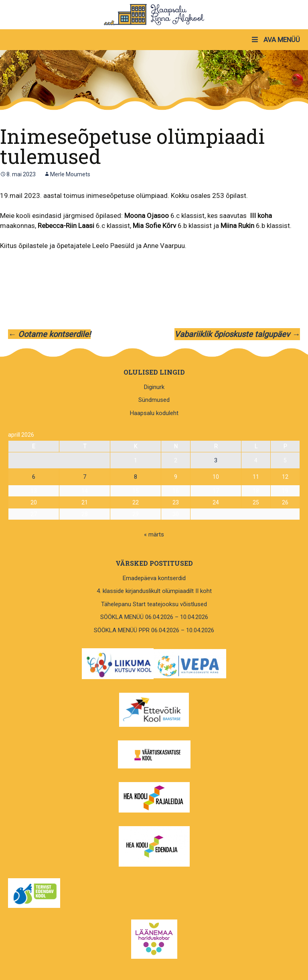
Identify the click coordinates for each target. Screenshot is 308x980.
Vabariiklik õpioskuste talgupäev (237, 334)
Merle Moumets (70, 174)
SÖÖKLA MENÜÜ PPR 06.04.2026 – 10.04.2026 (154, 630)
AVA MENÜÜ (275, 40)
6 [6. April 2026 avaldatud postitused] (34, 477)
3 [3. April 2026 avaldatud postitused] (216, 460)
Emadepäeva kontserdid (154, 578)
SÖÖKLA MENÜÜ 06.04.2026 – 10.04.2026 (154, 617)
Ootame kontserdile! (49, 334)
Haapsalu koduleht (154, 413)
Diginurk (154, 387)
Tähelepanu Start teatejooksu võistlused (154, 604)
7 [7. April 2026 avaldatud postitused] (85, 477)
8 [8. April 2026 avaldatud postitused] (136, 477)
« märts (154, 534)
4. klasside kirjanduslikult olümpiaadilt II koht (154, 591)
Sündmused (154, 400)
